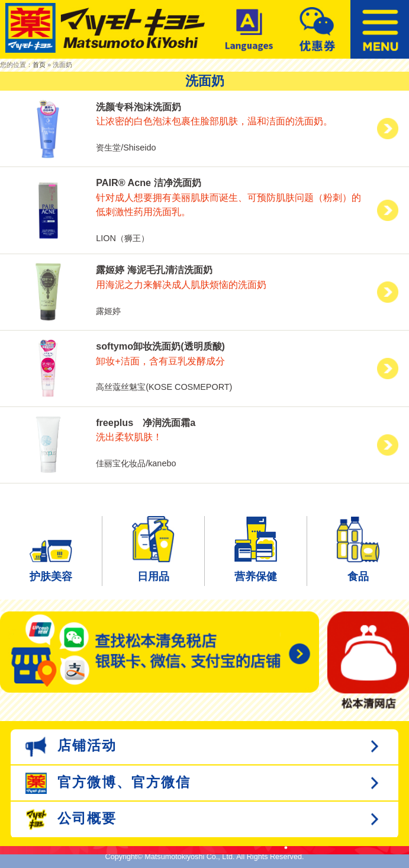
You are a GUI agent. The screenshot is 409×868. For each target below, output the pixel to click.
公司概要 (71, 819)
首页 (39, 65)
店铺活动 (71, 747)
